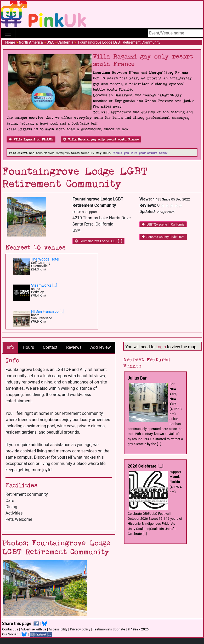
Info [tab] (10, 347)
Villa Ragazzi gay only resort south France (101, 140)
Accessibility (58, 629)
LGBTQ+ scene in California (163, 224)
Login (161, 347)
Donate (120, 629)
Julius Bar (137, 378)
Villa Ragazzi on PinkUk (31, 140)
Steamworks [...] (44, 285)
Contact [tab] (50, 347)
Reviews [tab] (74, 347)
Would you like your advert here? (140, 153)
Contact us (10, 629)
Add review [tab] (100, 347)
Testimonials (102, 629)
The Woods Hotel (45, 259)
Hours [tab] (28, 347)
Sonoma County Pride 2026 (163, 237)
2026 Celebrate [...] (146, 466)
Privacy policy (80, 629)
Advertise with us (33, 629)
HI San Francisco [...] (48, 311)
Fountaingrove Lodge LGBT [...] (98, 241)
